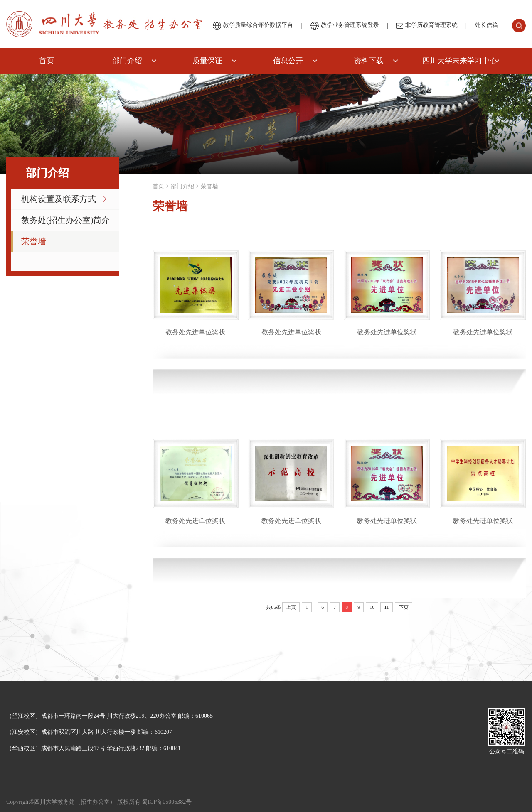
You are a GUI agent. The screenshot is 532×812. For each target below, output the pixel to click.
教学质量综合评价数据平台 (253, 26)
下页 (404, 607)
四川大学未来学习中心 (460, 61)
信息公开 (288, 61)
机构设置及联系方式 (59, 199)
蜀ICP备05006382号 (167, 802)
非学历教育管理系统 (427, 25)
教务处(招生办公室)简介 (65, 220)
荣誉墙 (34, 241)
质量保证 (207, 61)
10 (372, 607)
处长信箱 (486, 25)
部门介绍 (127, 61)
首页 (47, 61)
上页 (291, 607)
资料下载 (369, 61)
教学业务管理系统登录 (345, 26)
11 (387, 607)
